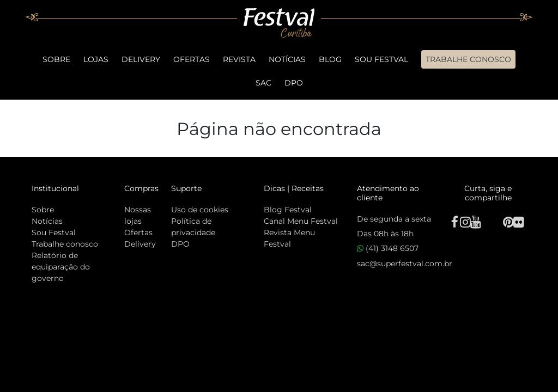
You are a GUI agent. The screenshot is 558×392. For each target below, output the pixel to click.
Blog (330, 59)
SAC (263, 83)
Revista (239, 59)
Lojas (96, 59)
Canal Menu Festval (301, 221)
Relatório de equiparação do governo (61, 267)
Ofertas (192, 59)
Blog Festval (288, 210)
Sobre (56, 59)
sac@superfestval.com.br (405, 264)
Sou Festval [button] (381, 59)
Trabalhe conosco (65, 244)
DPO (294, 83)
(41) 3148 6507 (388, 248)
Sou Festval (54, 232)
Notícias (287, 59)
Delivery (141, 59)
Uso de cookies (200, 210)
